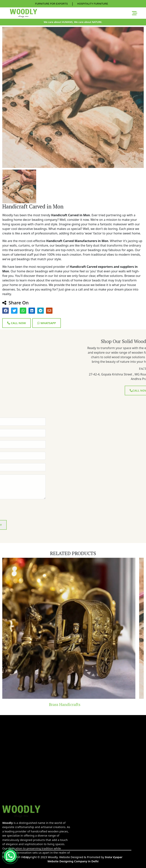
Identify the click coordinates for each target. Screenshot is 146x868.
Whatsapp (47, 323)
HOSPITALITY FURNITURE (93, 4)
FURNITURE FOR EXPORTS (52, 4)
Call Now (17, 323)
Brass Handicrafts (73, 704)
